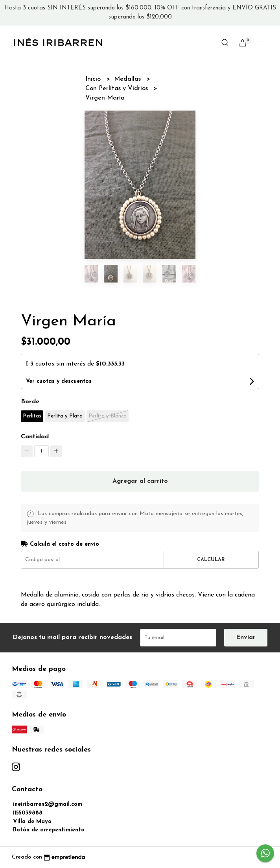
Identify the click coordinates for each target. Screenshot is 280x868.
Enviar (246, 637)
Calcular (211, 560)
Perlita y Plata (65, 416)
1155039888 (28, 813)
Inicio (94, 79)
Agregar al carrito (140, 481)
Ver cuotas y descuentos (59, 381)
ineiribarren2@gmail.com (48, 804)
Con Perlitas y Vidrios (118, 89)
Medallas (128, 79)
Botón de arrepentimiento (49, 830)
